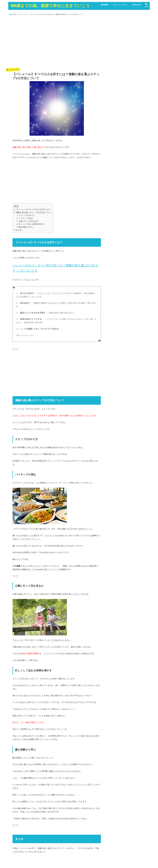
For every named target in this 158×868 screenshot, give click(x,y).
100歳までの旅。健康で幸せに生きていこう (50, 6)
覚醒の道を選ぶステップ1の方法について (34, 212)
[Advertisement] (57, 45)
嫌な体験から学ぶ (26, 227)
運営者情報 (104, 5)
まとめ (19, 230)
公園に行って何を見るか (29, 221)
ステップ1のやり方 (26, 215)
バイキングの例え (26, 218)
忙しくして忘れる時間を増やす (31, 224)
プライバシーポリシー (120, 5)
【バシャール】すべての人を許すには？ (33, 209)
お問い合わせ (137, 5)
